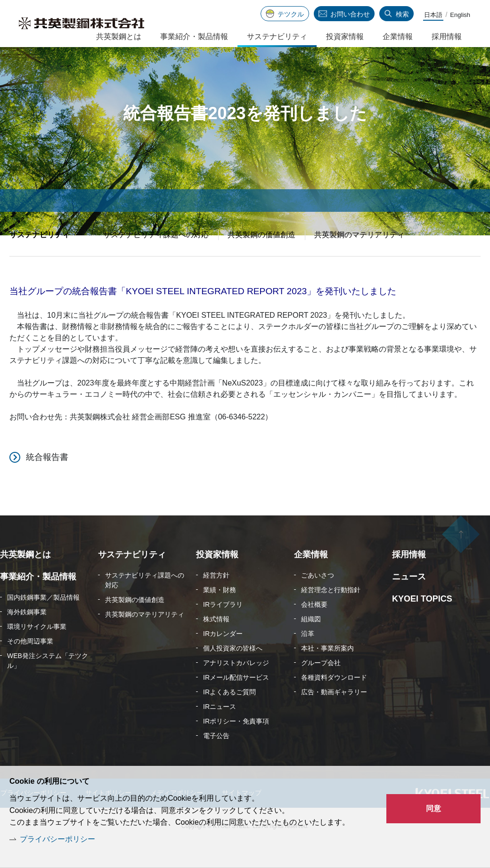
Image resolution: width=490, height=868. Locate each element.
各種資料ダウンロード (334, 701)
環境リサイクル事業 (37, 650)
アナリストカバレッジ (236, 686)
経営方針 (216, 599)
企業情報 (398, 36)
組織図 (311, 643)
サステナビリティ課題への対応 (156, 258)
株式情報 (216, 643)
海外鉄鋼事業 (27, 635)
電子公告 (216, 759)
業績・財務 (220, 613)
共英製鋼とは (119, 36)
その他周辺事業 (30, 665)
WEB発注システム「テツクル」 (48, 684)
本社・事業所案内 (327, 672)
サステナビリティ (40, 258)
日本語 (433, 15)
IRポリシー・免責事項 (236, 745)
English (460, 15)
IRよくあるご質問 (229, 715)
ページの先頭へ (461, 559)
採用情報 (447, 36)
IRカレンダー (223, 657)
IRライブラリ (223, 628)
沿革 (308, 657)
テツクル (291, 14)
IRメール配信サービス (236, 701)
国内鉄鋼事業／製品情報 (43, 621)
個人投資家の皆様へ (233, 672)
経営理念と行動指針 (331, 613)
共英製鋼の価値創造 (261, 258)
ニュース (409, 600)
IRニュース (220, 730)
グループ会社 (321, 686)
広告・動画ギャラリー (334, 715)
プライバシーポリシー (57, 839)
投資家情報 (345, 36)
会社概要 (314, 628)
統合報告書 (47, 481)
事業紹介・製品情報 (194, 36)
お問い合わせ (350, 14)
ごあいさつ (318, 599)
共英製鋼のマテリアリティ (359, 258)
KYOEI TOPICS (422, 622)
